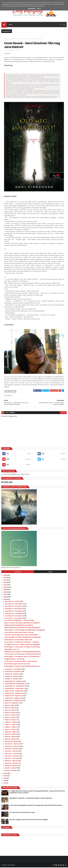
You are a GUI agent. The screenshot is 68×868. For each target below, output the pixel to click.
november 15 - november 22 (14, 616)
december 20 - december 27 (15, 604)
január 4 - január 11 (11, 771)
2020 (5, 588)
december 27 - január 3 (13, 602)
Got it (39, 9)
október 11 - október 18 (12, 677)
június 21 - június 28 (11, 713)
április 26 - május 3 (11, 732)
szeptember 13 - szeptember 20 (16, 687)
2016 (5, 597)
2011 (5, 781)
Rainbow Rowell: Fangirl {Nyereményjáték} (19, 626)
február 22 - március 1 (12, 754)
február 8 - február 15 (12, 759)
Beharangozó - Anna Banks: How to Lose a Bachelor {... (23, 657)
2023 (5, 581)
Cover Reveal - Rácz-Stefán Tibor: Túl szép (19, 633)
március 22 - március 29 (13, 744)
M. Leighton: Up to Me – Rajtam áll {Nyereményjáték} (22, 645)
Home (6, 39)
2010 (5, 784)
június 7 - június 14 (11, 718)
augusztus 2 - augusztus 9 (14, 701)
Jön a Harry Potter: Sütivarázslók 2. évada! (22, 813)
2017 (5, 595)
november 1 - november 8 (14, 670)
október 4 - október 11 (12, 679)
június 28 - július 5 (11, 711)
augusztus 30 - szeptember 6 (15, 691)
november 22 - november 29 (15, 614)
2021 (5, 585)
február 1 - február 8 (12, 761)
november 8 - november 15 (14, 619)
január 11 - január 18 (11, 769)
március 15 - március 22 (13, 747)
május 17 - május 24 (11, 725)
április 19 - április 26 (11, 735)
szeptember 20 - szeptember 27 (16, 684)
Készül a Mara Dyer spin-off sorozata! (17, 664)
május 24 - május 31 (11, 723)
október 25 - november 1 (13, 672)
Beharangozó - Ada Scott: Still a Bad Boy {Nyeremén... (23, 667)
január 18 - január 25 (12, 766)
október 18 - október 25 (13, 675)
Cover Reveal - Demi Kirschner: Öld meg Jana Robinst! (23, 655)
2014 (5, 774)
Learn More (32, 9)
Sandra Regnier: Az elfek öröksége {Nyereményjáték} (23, 638)
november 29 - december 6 (14, 612)
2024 (5, 578)
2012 (5, 779)
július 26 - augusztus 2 (12, 703)
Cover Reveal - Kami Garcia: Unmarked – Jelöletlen (22, 643)
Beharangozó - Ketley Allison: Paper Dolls (18, 640)
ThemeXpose (11, 866)
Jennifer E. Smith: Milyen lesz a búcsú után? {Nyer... (22, 635)
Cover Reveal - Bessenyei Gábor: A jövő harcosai (21, 662)
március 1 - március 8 (12, 752)
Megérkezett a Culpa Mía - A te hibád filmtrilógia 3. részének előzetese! (31, 799)
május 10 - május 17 (11, 728)
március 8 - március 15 (12, 749)
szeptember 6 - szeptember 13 (15, 689)
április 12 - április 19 (11, 737)
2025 (5, 576)
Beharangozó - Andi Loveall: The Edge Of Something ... (23, 647)
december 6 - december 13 (14, 609)
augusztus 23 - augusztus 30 (15, 694)
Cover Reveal (11, 39)
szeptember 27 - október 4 (14, 682)
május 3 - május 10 (11, 730)
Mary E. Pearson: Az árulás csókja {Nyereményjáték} (22, 623)
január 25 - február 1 (12, 764)
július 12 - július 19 (11, 708)
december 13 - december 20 (14, 607)
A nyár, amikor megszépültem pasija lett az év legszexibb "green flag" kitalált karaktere (36, 806)
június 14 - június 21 (11, 716)
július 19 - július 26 (11, 706)
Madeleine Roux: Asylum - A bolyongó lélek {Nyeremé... (23, 652)
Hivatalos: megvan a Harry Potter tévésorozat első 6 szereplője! (28, 820)
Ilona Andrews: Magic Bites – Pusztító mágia (19, 621)
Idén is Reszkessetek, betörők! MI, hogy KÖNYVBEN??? (22, 628)
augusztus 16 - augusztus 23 (14, 696)
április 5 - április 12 (11, 740)
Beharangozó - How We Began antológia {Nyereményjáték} (25, 631)
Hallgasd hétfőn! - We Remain (14, 660)
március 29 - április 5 (12, 742)
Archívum (18, 572)
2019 (5, 590)
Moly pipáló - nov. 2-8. (12, 650)
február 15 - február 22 (13, 757)
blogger (63, 413)
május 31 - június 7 (11, 720)
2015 (5, 600)
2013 (5, 776)
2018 (5, 593)
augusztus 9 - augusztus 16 (14, 699)
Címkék (50, 572)
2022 (5, 583)
